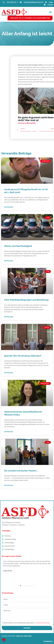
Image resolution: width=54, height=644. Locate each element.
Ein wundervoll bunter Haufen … (21, 471)
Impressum (20, 636)
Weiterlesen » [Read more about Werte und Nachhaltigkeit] (9, 261)
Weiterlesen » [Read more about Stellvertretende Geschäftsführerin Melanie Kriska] (9, 432)
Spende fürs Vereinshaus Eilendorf (23, 356)
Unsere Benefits (27, 123)
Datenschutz (28, 636)
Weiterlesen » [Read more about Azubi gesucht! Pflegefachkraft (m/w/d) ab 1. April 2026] (9, 207)
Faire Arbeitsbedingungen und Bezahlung (26, 300)
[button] (50, 12)
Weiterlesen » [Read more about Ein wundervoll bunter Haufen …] (9, 485)
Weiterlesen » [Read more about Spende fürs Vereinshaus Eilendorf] (9, 373)
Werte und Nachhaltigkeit (18, 246)
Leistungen (6, 531)
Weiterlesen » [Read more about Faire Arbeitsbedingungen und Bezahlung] (9, 317)
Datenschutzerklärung (43, 623)
